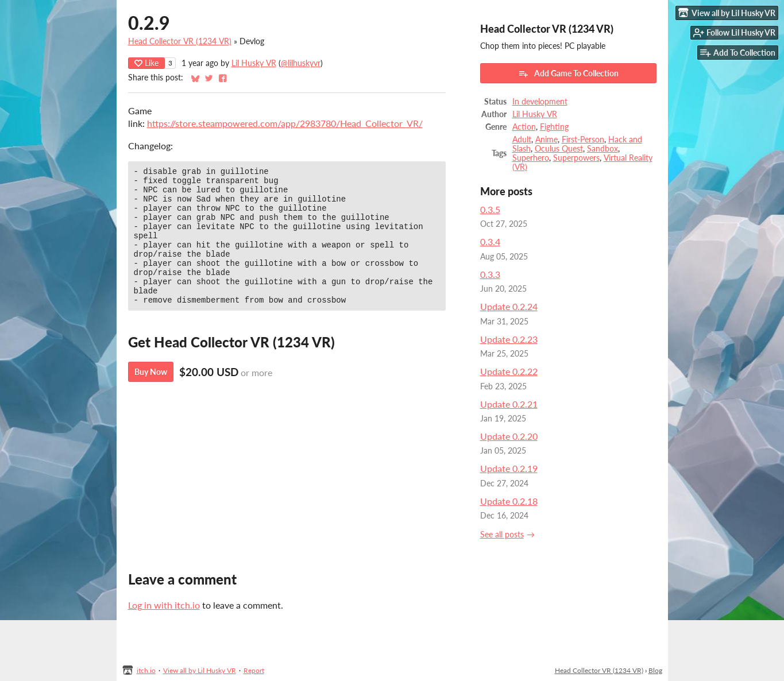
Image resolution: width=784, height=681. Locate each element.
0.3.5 (490, 209)
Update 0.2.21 (509, 404)
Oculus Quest (559, 149)
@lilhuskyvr (301, 63)
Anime (547, 140)
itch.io (146, 670)
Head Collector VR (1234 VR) (180, 41)
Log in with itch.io (164, 605)
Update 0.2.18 (509, 501)
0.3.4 (490, 241)
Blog (655, 670)
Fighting (554, 127)
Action (524, 127)
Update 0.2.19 (509, 468)
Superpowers (576, 158)
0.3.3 (490, 274)
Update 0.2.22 (509, 371)
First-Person (583, 140)
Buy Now (151, 398)
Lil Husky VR (254, 63)
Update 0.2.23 (509, 339)
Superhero (531, 158)
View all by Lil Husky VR (200, 670)
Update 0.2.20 (509, 436)
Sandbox (603, 149)
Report (254, 670)
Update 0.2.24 (509, 306)
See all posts (502, 535)
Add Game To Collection (568, 73)
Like (146, 63)
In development (540, 102)
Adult (522, 140)
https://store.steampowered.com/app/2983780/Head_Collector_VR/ (285, 123)
